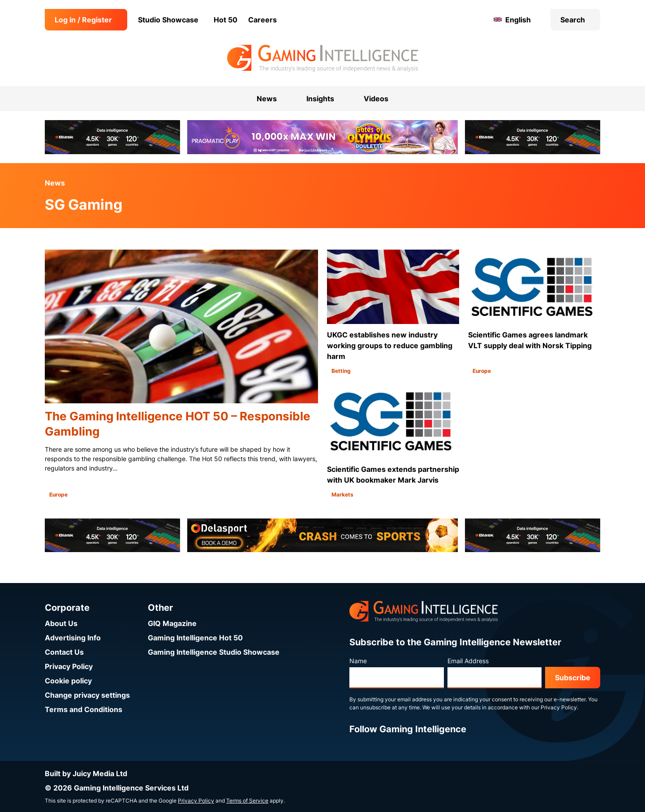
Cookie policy (68, 681)
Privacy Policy (69, 666)
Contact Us (64, 652)
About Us (61, 623)
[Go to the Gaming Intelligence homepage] (322, 58)
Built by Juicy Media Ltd (86, 773)
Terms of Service (247, 801)
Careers (262, 20)
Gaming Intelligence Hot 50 (195, 638)
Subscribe (573, 678)
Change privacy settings (87, 695)
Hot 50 (226, 20)
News (55, 183)
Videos (376, 99)
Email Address (468, 661)
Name (358, 661)
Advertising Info (73, 638)
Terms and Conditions (84, 709)
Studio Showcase (168, 20)
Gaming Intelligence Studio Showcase (214, 652)
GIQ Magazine (172, 623)
